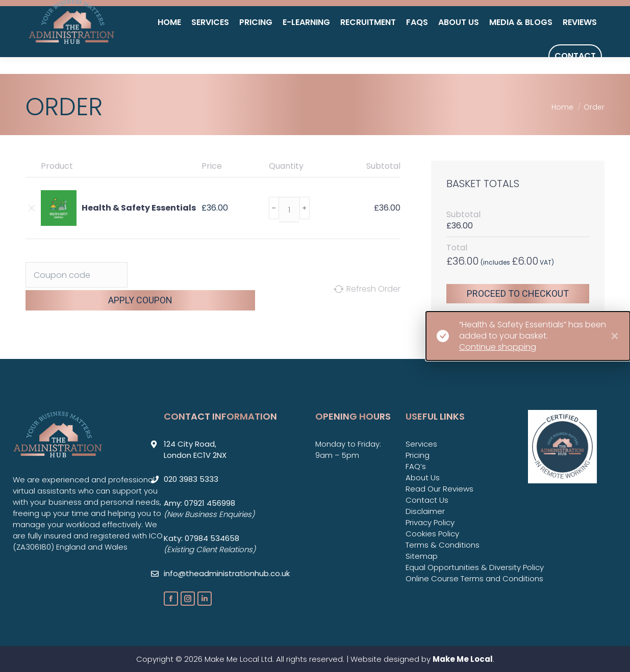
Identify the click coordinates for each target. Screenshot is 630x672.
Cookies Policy (432, 534)
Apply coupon (140, 300)
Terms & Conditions (443, 545)
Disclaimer (425, 511)
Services (421, 444)
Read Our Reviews (439, 489)
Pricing (418, 455)
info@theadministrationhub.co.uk (513, 18)
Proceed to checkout (518, 293)
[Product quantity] (289, 210)
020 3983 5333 (394, 18)
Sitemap (422, 556)
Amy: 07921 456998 (199, 503)
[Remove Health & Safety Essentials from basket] (31, 208)
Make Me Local (463, 659)
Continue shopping (498, 347)
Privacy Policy (430, 522)
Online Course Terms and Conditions (474, 578)
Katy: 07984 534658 (201, 538)
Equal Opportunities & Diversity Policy (475, 567)
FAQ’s (416, 466)
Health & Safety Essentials (139, 208)
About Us (423, 477)
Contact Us (427, 500)
